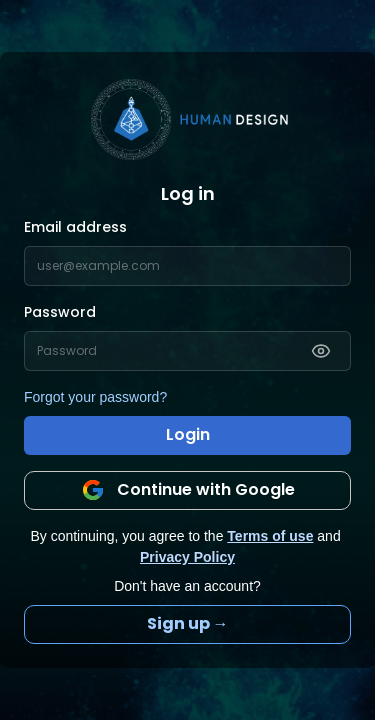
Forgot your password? (95, 397)
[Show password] (321, 351)
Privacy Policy (187, 557)
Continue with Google (188, 490)
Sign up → (188, 623)
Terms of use (270, 536)
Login (188, 434)
